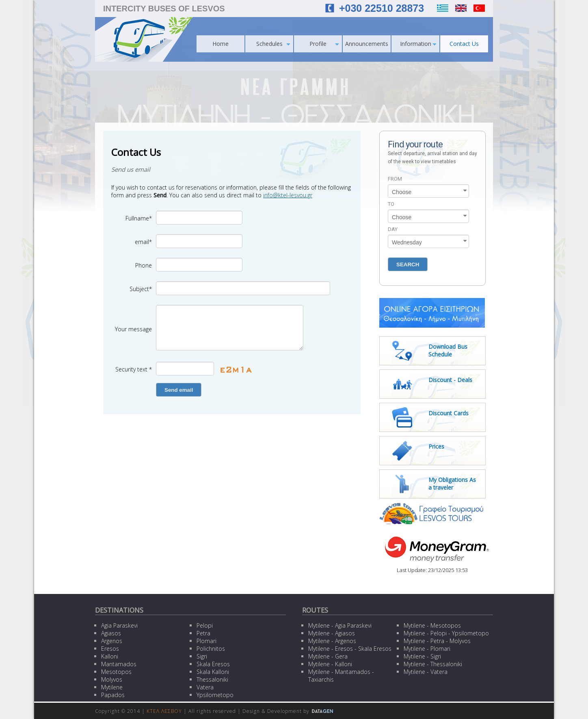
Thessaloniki (212, 679)
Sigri (202, 656)
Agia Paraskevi (119, 625)
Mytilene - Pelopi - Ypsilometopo (446, 633)
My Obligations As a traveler (452, 484)
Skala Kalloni (213, 672)
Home (220, 44)
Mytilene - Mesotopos (432, 625)
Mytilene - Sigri (422, 656)
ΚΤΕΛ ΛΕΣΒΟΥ (164, 711)
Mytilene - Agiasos (332, 633)
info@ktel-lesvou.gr (288, 195)
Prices (436, 446)
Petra (203, 633)
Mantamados (119, 664)
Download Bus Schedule (448, 350)
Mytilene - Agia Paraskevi (340, 625)
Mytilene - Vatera (426, 672)
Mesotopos (116, 672)
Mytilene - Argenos (332, 641)
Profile (324, 44)
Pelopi (205, 625)
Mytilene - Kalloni (330, 664)
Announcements (367, 44)
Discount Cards (449, 413)
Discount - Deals (450, 380)
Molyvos (112, 679)
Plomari (206, 641)
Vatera (205, 687)
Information (418, 44)
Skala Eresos (213, 664)
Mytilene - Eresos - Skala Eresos (350, 649)
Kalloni (110, 656)
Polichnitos (211, 649)
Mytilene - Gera (328, 656)
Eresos (110, 649)
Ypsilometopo (215, 695)
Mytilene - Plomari (427, 649)
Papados (113, 695)
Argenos (112, 641)
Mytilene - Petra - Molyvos (437, 641)
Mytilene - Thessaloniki (433, 664)
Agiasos (111, 633)
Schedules (273, 44)
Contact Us (464, 44)
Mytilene (112, 687)
